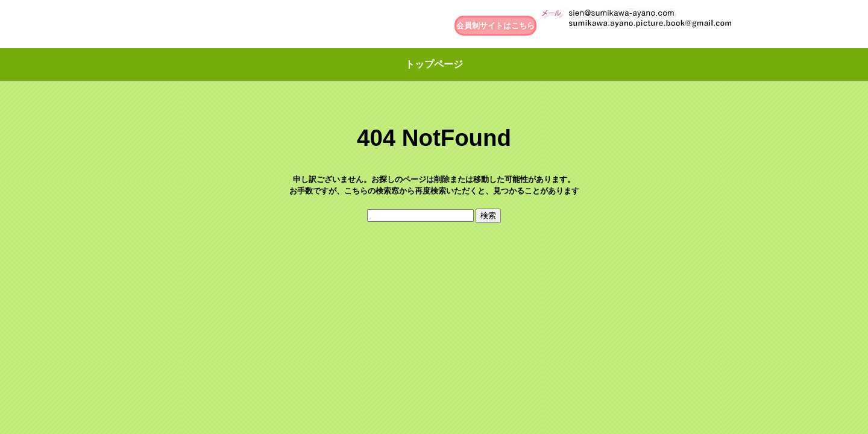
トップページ (434, 64)
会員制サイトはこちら (495, 26)
